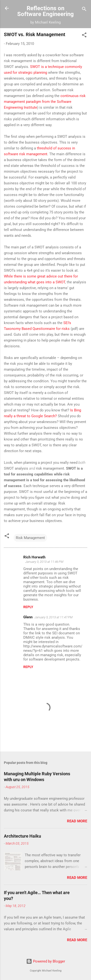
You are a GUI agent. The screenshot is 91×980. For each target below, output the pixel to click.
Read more (77, 821)
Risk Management (30, 538)
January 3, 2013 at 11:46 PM (44, 562)
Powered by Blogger (46, 961)
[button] (84, 36)
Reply (28, 607)
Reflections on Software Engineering (45, 11)
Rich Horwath (34, 557)
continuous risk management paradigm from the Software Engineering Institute (45, 102)
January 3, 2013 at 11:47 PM (54, 617)
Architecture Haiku (22, 836)
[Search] (84, 10)
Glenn (28, 617)
